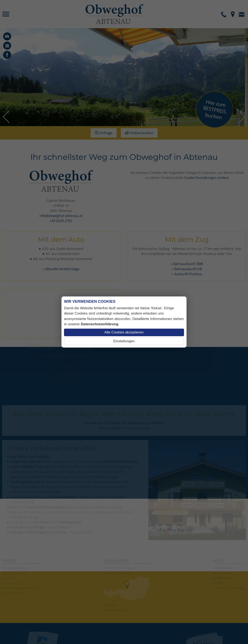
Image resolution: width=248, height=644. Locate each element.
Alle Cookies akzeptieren (124, 332)
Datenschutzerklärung (100, 324)
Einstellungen (124, 341)
